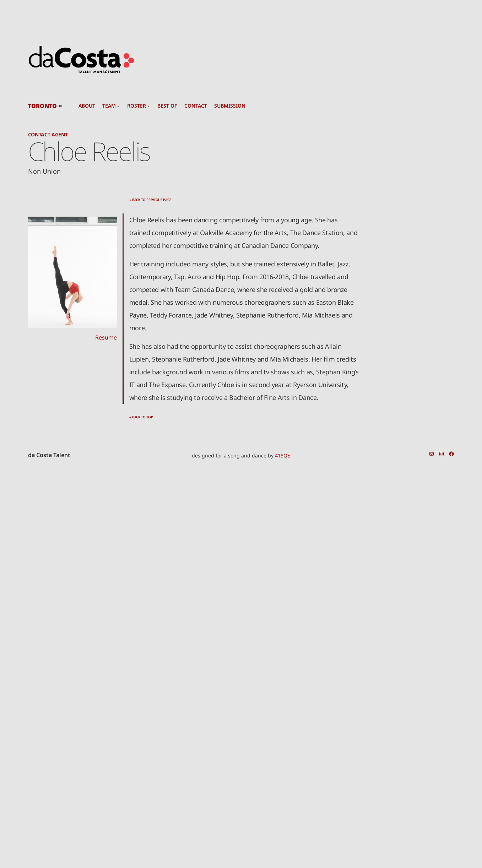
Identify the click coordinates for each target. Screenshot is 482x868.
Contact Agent (48, 134)
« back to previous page (150, 200)
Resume (106, 337)
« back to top (141, 417)
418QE (283, 455)
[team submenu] (118, 106)
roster (137, 106)
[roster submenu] (148, 106)
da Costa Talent (49, 455)
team (109, 106)
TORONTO (42, 106)
